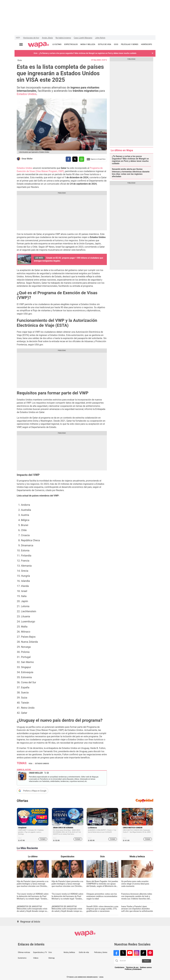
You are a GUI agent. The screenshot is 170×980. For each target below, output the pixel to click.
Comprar (43, 839)
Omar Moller (27, 159)
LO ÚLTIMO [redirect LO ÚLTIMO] (57, 44)
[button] (153, 53)
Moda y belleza (69, 952)
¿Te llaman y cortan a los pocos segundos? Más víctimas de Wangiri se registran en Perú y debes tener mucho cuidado (130, 160)
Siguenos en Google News (96, 159)
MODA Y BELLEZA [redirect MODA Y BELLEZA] (88, 44)
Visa (31, 764)
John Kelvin (100, 38)
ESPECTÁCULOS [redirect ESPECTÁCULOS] (71, 44)
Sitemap (51, 958)
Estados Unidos (27, 94)
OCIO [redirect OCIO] (116, 44)
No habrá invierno (63, 38)
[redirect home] (38, 45)
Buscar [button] (147, 961)
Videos (36, 958)
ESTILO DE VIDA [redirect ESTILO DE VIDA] (105, 44)
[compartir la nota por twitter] (75, 159)
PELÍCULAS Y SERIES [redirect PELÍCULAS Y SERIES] (130, 44)
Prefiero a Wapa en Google (35, 791)
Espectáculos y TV (40, 952)
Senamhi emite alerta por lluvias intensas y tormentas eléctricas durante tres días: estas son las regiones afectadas (131, 173)
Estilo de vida (84, 952)
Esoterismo (22, 958)
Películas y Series (101, 952)
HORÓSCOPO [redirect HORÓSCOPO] (147, 44)
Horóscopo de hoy (31, 38)
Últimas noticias (24, 952)
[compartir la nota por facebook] (68, 159)
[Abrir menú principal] (21, 44)
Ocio (20, 60)
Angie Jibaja (47, 38)
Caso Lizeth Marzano (83, 38)
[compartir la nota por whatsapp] (82, 159)
